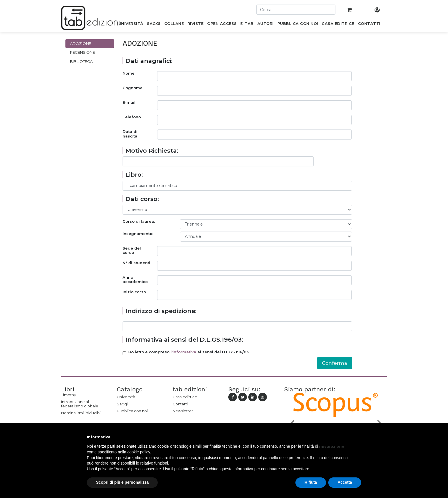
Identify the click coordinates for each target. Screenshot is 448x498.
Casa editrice (185, 397)
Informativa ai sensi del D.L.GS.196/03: (184, 339)
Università (126, 397)
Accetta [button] (345, 482)
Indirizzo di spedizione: (161, 311)
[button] (358, 437)
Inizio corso (134, 292)
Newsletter (183, 411)
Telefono (132, 117)
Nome (129, 73)
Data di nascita (130, 134)
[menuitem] (131, 25)
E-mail (129, 102)
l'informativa (183, 352)
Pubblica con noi (132, 411)
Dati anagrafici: (149, 61)
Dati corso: (142, 199)
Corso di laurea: (139, 221)
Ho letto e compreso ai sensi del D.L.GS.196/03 (188, 352)
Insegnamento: (138, 234)
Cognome (133, 88)
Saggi (122, 404)
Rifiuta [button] (311, 482)
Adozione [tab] (81, 43)
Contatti (180, 404)
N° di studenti (136, 263)
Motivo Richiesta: (152, 151)
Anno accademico (135, 280)
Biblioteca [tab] (81, 61)
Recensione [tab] (82, 52)
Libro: (134, 175)
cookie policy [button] (139, 452)
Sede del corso (132, 251)
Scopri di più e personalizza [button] (122, 482)
